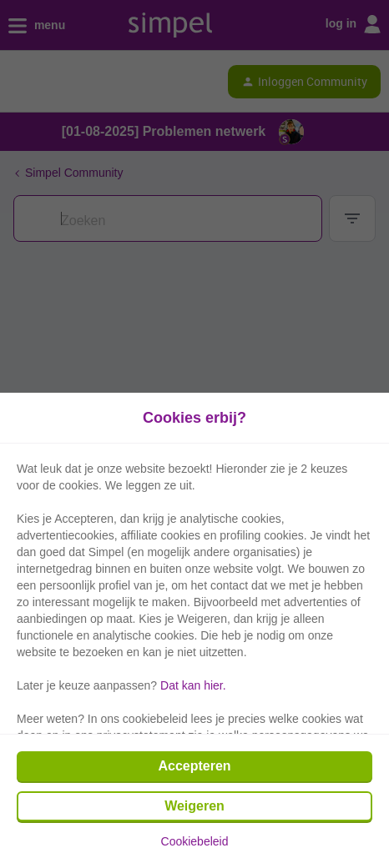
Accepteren (194, 766)
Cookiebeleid (195, 841)
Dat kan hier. (193, 685)
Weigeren (194, 806)
